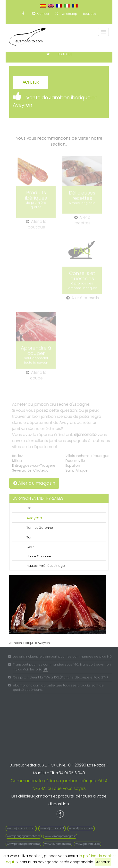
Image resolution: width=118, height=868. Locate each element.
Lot (29, 508)
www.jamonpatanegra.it (60, 836)
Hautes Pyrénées (40, 566)
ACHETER (31, 82)
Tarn (30, 537)
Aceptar (103, 862)
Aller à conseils (83, 300)
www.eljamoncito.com (21, 828)
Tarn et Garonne (40, 528)
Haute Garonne (39, 556)
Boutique (90, 14)
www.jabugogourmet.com (24, 836)
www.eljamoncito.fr (81, 828)
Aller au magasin (34, 483)
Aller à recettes (82, 222)
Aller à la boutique (36, 226)
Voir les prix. (35, 671)
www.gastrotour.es (88, 844)
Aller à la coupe (36, 377)
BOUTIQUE (65, 54)
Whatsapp (66, 14)
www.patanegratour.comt (23, 844)
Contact (41, 14)
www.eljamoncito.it (52, 828)
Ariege (60, 566)
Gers (30, 547)
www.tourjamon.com (58, 844)
